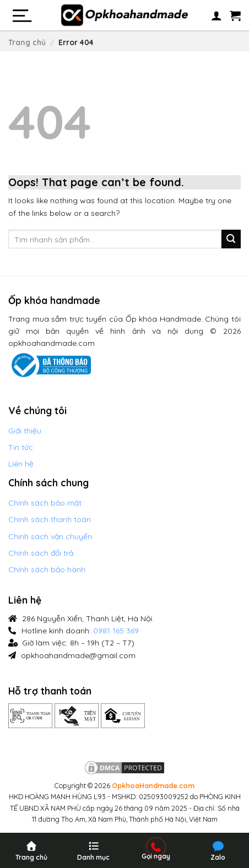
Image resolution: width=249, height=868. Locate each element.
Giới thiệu (25, 431)
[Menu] (21, 15)
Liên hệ (21, 464)
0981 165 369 (116, 631)
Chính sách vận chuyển (50, 536)
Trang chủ (27, 42)
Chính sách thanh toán (50, 519)
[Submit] (231, 239)
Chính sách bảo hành (47, 569)
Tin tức (21, 447)
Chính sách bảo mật (45, 503)
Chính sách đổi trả (41, 553)
